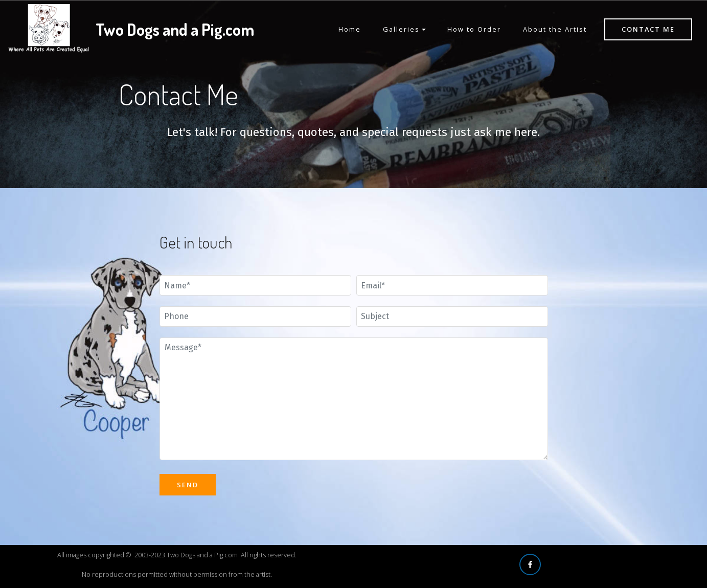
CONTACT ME (648, 29)
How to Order (474, 29)
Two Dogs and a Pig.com (175, 29)
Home (350, 29)
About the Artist (555, 29)
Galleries (401, 29)
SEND (188, 485)
